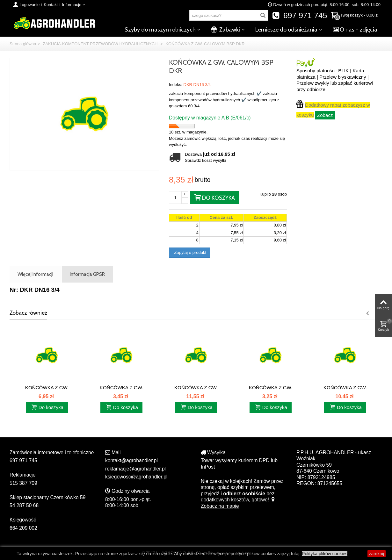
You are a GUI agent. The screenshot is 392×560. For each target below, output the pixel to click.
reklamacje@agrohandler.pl (135, 469)
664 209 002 (23, 528)
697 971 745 (300, 15)
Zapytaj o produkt (190, 252)
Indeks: (176, 85)
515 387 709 (23, 483)
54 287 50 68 (24, 505)
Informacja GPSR (87, 274)
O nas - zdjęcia (355, 30)
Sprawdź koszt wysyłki (205, 160)
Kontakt (51, 5)
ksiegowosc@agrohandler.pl (136, 477)
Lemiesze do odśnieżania (286, 30)
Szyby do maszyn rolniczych (160, 30)
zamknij (377, 554)
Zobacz (325, 115)
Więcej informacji (35, 274)
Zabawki (225, 30)
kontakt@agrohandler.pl (131, 460)
